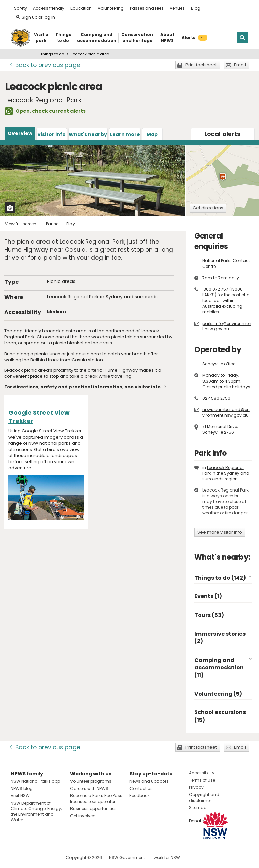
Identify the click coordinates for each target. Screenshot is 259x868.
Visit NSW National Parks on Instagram (32, 857)
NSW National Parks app (35, 781)
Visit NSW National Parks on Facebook (17, 857)
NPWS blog (22, 789)
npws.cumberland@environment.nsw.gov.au (226, 412)
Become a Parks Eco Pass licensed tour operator (96, 799)
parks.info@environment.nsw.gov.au (227, 326)
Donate (196, 821)
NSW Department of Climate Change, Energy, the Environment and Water (36, 811)
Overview (20, 133)
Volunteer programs (91, 781)
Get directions (208, 208)
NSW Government (127, 857)
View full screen (21, 224)
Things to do (52, 54)
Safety (20, 8)
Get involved (83, 816)
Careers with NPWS (89, 789)
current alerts (67, 111)
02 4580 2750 (216, 398)
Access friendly (49, 8)
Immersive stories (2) (220, 637)
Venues (177, 8)
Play (71, 224)
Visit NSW (20, 796)
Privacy (196, 787)
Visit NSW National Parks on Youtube (46, 857)
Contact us (141, 789)
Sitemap (198, 807)
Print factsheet (201, 65)
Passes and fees (147, 8)
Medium (56, 312)
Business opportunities (93, 808)
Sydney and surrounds (132, 297)
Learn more (125, 134)
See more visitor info (220, 532)
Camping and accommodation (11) (219, 668)
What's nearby (88, 134)
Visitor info (52, 134)
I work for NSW (166, 857)
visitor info (148, 387)
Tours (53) (209, 615)
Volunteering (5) (218, 694)
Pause (52, 224)
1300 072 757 (215, 289)
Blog (196, 8)
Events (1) (208, 596)
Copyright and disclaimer (204, 797)
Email (240, 65)
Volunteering (111, 8)
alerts (223, 134)
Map (152, 134)
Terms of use (202, 780)
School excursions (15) (220, 716)
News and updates (149, 781)
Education (81, 8)
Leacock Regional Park (73, 297)
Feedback (140, 796)
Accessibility (202, 773)
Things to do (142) (220, 578)
